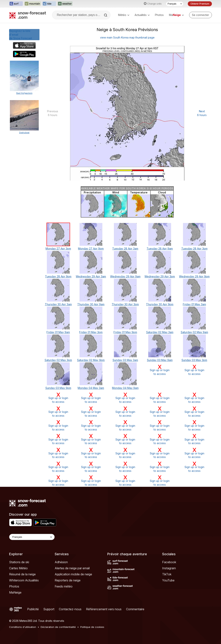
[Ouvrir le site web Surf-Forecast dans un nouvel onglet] (16, 4)
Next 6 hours (202, 113)
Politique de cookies (92, 627)
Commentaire (135, 609)
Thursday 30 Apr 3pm (125, 304)
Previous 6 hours (53, 113)
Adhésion (61, 562)
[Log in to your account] (200, 15)
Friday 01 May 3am (194, 304)
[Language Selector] (32, 537)
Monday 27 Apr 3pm (58, 249)
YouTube (168, 580)
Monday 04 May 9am (125, 388)
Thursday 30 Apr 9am (91, 304)
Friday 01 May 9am (58, 332)
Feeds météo (64, 586)
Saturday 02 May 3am (160, 332)
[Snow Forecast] (28, 15)
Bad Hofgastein (24, 93)
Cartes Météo (18, 568)
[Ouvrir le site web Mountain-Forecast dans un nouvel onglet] (33, 4)
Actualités (142, 15)
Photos (159, 15)
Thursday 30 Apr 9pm (160, 304)
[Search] (106, 15)
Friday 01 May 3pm (91, 332)
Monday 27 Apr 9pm (91, 249)
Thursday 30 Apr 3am (58, 304)
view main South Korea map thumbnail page (127, 37)
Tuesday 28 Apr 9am (160, 249)
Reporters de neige (68, 580)
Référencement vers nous (104, 609)
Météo (124, 15)
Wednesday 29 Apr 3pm (160, 276)
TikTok (167, 574)
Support (49, 609)
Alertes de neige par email (72, 568)
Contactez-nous (70, 609)
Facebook (169, 562)
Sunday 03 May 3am (125, 360)
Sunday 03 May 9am (160, 360)
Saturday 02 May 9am (194, 332)
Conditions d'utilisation (23, 627)
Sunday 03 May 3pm (194, 360)
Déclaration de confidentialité (58, 627)
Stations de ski (19, 562)
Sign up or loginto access (160, 370)
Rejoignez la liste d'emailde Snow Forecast (21, 35)
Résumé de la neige (22, 574)
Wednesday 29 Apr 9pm (194, 276)
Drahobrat (24, 133)
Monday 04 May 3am (91, 388)
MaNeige (15, 592)
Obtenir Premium (200, 4)
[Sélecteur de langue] (175, 4)
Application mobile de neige (73, 574)
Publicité (33, 609)
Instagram (169, 568)
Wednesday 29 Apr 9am (125, 276)
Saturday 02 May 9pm (91, 360)
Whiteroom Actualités (24, 580)
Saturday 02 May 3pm (58, 360)
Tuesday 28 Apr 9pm (58, 276)
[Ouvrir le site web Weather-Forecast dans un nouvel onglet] (65, 4)
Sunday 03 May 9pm (58, 388)
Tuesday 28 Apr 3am (125, 249)
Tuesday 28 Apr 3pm (194, 249)
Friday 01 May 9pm (125, 332)
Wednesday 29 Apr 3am (91, 276)
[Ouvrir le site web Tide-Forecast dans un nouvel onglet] (49, 4)
